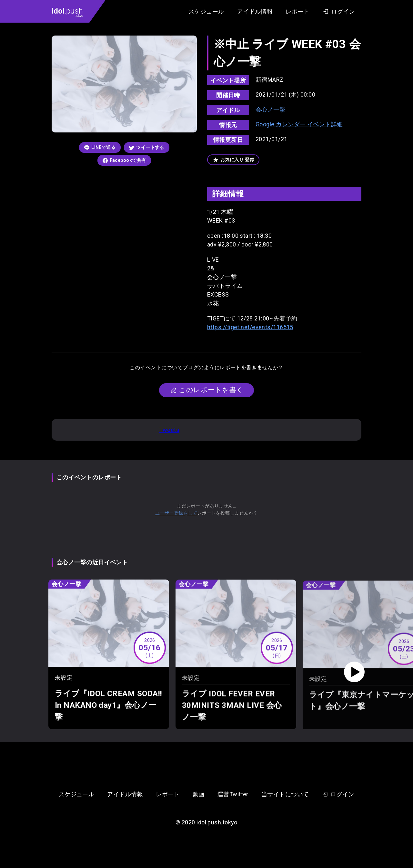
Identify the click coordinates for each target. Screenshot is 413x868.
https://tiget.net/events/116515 (250, 327)
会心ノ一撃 (270, 109)
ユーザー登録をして (176, 513)
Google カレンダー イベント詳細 (299, 124)
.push (67, 12)
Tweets (169, 430)
